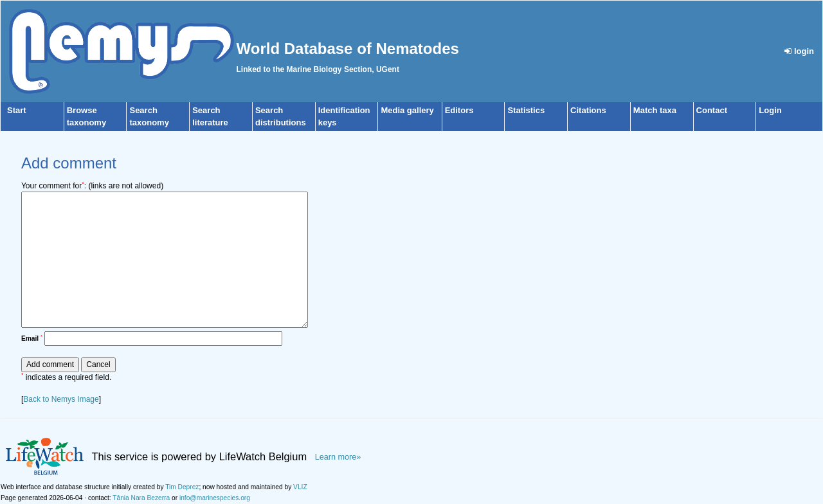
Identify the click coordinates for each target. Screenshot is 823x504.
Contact (712, 110)
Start (17, 110)
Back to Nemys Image (61, 399)
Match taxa (655, 110)
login (799, 51)
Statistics (526, 110)
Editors (459, 110)
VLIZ (300, 487)
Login (770, 110)
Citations (588, 110)
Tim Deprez (182, 487)
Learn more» (338, 457)
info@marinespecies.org (215, 498)
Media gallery (407, 110)
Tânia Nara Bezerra (141, 498)
